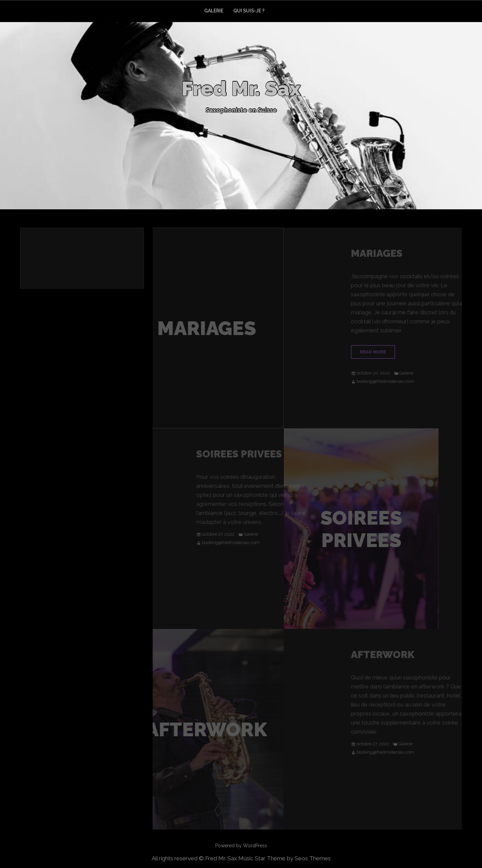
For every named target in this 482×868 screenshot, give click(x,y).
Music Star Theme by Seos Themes (285, 858)
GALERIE (214, 11)
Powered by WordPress (241, 846)
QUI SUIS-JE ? (249, 11)
